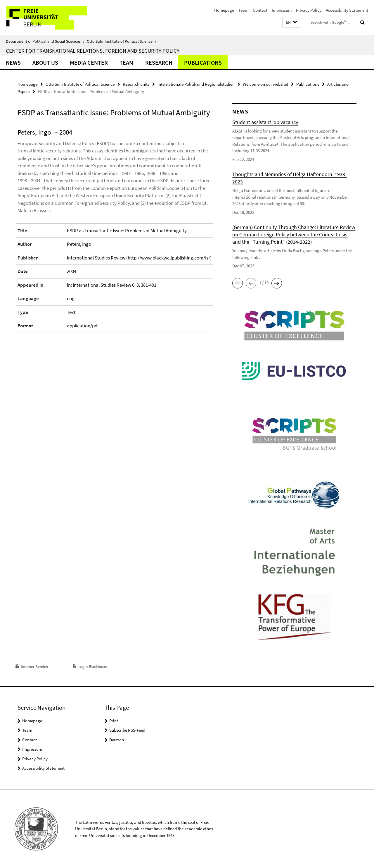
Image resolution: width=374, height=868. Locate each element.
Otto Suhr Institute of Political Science (122, 41)
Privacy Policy (309, 10)
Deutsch (117, 740)
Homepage (224, 10)
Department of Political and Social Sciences (45, 41)
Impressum (282, 10)
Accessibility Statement (347, 10)
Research (159, 62)
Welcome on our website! (265, 84)
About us (45, 62)
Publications (203, 62)
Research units (136, 84)
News (13, 62)
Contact (260, 10)
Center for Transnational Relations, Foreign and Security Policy (93, 51)
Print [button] (114, 721)
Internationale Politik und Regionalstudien (196, 84)
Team (243, 10)
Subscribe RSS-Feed (127, 730)
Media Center (89, 62)
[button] (292, 22)
